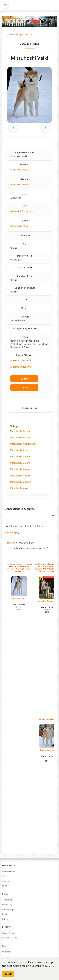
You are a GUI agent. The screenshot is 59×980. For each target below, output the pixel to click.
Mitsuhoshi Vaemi (20, 457)
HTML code (10, 543)
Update (24, 379)
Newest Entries (9, 871)
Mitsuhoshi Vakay (20, 463)
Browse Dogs (8, 909)
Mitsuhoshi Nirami (21, 360)
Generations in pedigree (20, 509)
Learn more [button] (51, 966)
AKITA (7, 34)
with (40, 526)
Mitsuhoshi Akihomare (22, 444)
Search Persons (9, 933)
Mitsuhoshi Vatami (21, 476)
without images (11, 532)
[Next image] (46, 127)
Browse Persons (9, 938)
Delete (24, 388)
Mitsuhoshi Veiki (19, 588)
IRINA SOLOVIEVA (20, 170)
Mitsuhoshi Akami (20, 431)
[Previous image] (13, 127)
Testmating (7, 900)
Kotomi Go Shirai (20, 226)
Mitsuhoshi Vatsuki (21, 482)
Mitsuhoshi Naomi (21, 367)
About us (6, 881)
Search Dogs (8, 905)
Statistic (6, 876)
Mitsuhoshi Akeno (20, 438)
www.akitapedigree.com (22, 34)
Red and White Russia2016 (19, 607)
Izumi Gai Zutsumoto (22, 211)
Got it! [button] (8, 974)
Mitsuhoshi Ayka (19, 450)
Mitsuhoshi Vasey (20, 469)
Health (5, 914)
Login (5, 886)
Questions (7, 952)
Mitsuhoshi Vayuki (20, 488)
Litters (5, 919)
